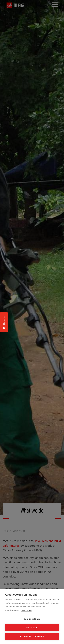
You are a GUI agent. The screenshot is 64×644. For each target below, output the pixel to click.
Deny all (32, 628)
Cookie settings (32, 619)
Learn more (26, 610)
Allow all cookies (32, 636)
